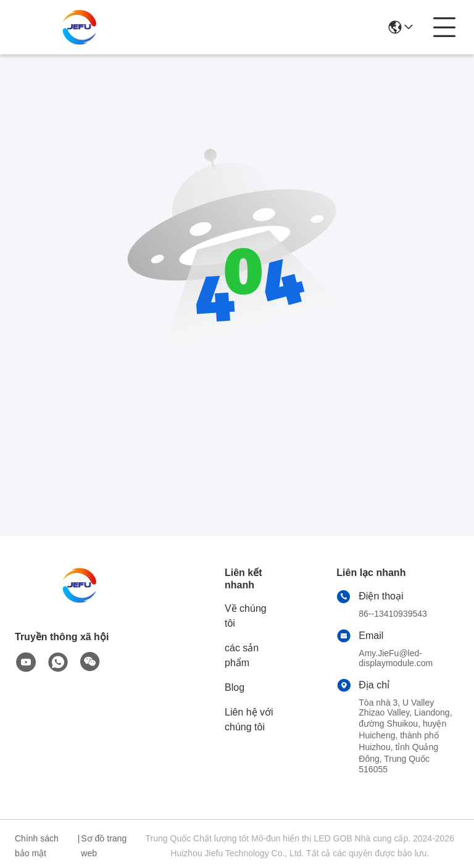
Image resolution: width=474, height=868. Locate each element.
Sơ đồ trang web (104, 846)
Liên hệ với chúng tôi (249, 720)
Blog (235, 687)
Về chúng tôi (246, 616)
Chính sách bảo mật (37, 846)
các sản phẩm (242, 655)
